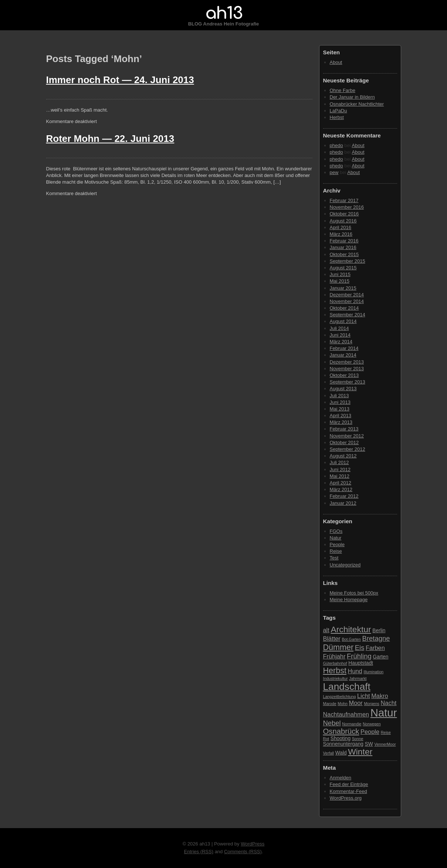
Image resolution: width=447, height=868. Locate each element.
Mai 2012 (340, 476)
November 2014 (347, 301)
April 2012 (341, 483)
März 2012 (341, 489)
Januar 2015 (343, 288)
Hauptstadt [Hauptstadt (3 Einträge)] (361, 663)
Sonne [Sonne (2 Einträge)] (358, 739)
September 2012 (348, 449)
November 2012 (347, 436)
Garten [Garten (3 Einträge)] (380, 657)
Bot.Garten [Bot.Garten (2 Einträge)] (351, 639)
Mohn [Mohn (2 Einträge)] (343, 704)
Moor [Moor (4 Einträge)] (356, 703)
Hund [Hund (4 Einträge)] (355, 671)
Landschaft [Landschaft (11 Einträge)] (347, 687)
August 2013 (343, 389)
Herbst (337, 117)
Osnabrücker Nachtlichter (357, 104)
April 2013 (341, 416)
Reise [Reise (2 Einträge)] (386, 732)
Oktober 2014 (344, 308)
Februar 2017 (344, 200)
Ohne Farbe (343, 90)
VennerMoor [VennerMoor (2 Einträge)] (385, 744)
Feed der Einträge (349, 784)
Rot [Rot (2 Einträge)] (326, 739)
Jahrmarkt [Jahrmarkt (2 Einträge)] (358, 678)
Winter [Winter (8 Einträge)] (360, 752)
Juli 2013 (339, 396)
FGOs (336, 531)
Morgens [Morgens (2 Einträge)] (371, 704)
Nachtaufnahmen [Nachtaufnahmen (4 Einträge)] (346, 714)
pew (334, 172)
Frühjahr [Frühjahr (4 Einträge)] (334, 656)
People (337, 544)
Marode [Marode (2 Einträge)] (330, 704)
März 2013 (341, 422)
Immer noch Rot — (120, 80)
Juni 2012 (340, 469)
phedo (336, 145)
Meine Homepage (349, 600)
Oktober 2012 (344, 442)
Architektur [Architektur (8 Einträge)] (351, 629)
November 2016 (347, 207)
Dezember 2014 (347, 295)
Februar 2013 (344, 429)
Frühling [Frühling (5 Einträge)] (359, 656)
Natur (336, 538)
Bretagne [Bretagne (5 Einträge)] (376, 638)
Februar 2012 (344, 496)
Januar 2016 (343, 247)
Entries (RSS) (199, 852)
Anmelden (341, 778)
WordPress (253, 844)
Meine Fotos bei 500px (354, 593)
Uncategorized (345, 565)
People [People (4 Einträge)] (370, 732)
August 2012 (343, 456)
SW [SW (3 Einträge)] (369, 744)
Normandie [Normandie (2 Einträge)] (352, 724)
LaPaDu (338, 111)
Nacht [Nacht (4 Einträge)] (389, 703)
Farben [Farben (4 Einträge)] (375, 648)
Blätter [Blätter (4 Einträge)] (332, 639)
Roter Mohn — (110, 139)
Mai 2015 (340, 281)
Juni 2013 (340, 402)
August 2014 (343, 321)
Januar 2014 (343, 355)
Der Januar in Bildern (352, 97)
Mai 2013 (340, 409)
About (336, 62)
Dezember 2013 (347, 362)
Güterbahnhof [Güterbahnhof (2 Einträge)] (335, 663)
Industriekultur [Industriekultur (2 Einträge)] (336, 678)
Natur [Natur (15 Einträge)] (384, 713)
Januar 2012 (343, 503)
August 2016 (343, 221)
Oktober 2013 (344, 375)
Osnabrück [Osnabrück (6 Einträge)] (341, 731)
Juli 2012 (339, 462)
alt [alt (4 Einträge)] (326, 630)
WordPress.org (346, 798)
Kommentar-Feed (348, 791)
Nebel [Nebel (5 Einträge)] (332, 723)
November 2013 (347, 369)
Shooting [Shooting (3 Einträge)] (341, 738)
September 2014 (348, 315)
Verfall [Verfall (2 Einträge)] (329, 753)
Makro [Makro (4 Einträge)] (380, 696)
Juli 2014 (339, 328)
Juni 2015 (340, 274)
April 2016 (341, 227)
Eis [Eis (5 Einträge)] (360, 648)
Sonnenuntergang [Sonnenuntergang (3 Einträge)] (343, 744)
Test (334, 558)
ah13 (224, 13)
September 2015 (348, 261)
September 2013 (348, 382)
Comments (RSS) (243, 852)
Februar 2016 (344, 241)
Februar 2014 (344, 348)
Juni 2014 (340, 335)
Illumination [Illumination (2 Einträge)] (373, 672)
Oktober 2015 (344, 254)
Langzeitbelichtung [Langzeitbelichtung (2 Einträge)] (340, 697)
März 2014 (341, 342)
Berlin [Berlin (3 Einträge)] (379, 631)
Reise (336, 551)
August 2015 (343, 268)
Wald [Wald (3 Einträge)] (341, 753)
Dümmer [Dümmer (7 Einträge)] (338, 647)
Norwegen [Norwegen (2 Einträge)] (372, 724)
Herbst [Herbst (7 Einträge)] (335, 670)
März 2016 (341, 234)
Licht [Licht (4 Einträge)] (364, 696)
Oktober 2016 (344, 214)
